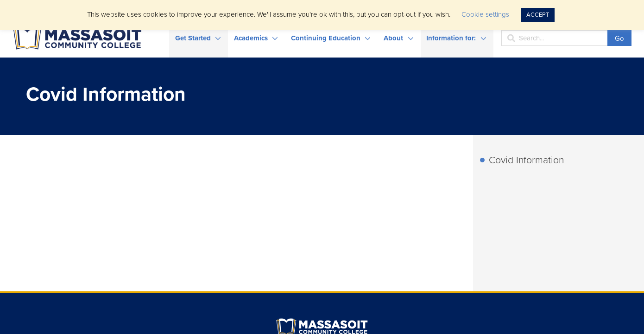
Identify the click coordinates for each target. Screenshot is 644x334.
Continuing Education (326, 38)
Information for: (451, 38)
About (393, 38)
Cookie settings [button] (485, 14)
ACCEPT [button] (538, 15)
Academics (251, 38)
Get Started (193, 38)
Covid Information (526, 160)
